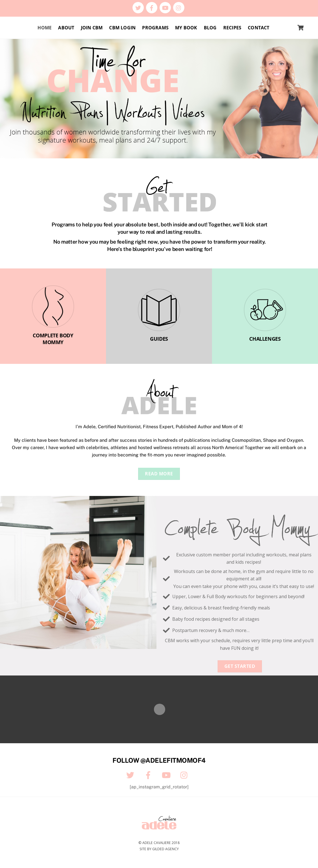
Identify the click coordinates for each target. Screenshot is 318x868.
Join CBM (92, 28)
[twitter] (138, 7)
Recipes (232, 28)
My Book (186, 28)
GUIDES (159, 339)
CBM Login (122, 28)
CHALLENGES (265, 339)
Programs (155, 28)
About (66, 28)
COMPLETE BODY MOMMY (53, 339)
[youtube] (165, 7)
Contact (259, 28)
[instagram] (179, 7)
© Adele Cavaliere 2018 (159, 843)
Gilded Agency (165, 849)
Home (45, 28)
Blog (210, 28)
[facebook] (152, 7)
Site (143, 849)
